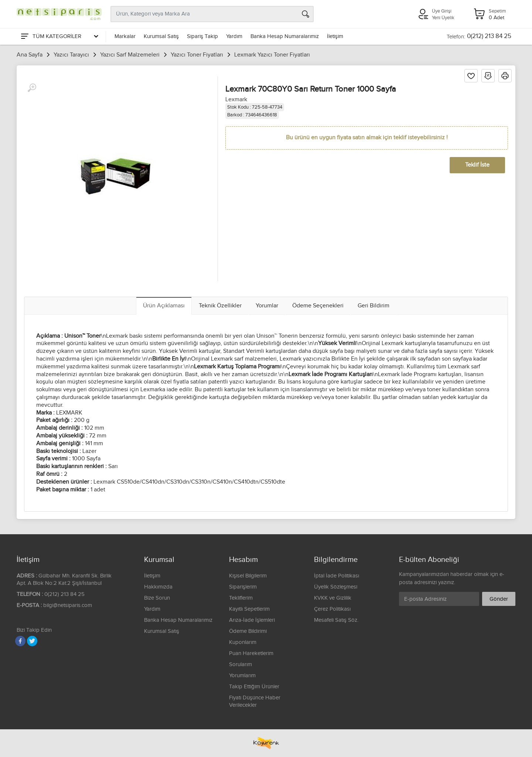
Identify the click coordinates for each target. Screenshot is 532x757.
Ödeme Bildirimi (248, 631)
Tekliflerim (241, 598)
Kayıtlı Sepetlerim (249, 609)
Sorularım (241, 664)
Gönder (499, 599)
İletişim (335, 36)
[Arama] (306, 14)
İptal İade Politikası (337, 576)
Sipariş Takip (202, 36)
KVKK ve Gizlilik (333, 598)
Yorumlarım (242, 676)
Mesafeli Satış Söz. (336, 620)
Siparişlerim (243, 587)
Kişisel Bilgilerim (248, 576)
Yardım (234, 36)
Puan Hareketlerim (251, 653)
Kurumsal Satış (161, 36)
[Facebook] (20, 641)
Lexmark (236, 100)
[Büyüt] (32, 88)
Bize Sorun (157, 598)
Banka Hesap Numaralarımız (285, 36)
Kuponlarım (243, 642)
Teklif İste (477, 165)
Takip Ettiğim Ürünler (254, 687)
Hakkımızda (158, 587)
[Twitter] (32, 641)
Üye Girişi (442, 11)
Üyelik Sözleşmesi (336, 587)
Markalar (125, 36)
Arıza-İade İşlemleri (252, 620)
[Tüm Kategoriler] (59, 37)
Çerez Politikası (332, 609)
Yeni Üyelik (443, 18)
